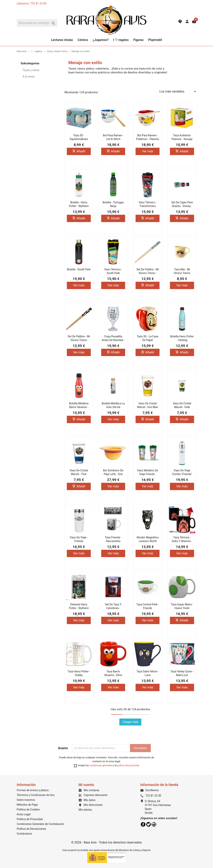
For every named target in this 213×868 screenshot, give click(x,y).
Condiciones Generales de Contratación (40, 824)
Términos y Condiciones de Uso (36, 795)
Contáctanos (25, 834)
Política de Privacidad (30, 819)
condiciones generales (101, 765)
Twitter (149, 824)
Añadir (79, 151)
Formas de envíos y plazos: (33, 790)
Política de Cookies (28, 809)
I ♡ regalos (121, 40)
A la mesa (29, 76)
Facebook (143, 824)
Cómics (83, 40)
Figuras (138, 40)
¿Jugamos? (101, 40)
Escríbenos (149, 790)
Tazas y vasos (31, 70)
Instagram (154, 824)
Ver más (148, 151)
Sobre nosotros (26, 800)
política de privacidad (128, 765)
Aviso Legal (24, 814)
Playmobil (155, 40)
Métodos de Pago (27, 805)
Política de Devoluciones (31, 829)
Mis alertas (85, 810)
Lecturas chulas (62, 40)
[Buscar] (37, 23)
